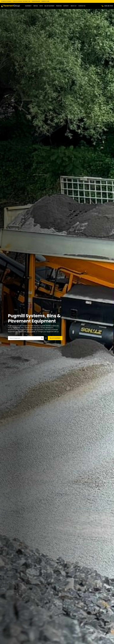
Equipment (28, 6)
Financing (59, 6)
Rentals (36, 6)
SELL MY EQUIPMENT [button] (55, 338)
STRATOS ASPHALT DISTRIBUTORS (22, 1)
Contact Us (82, 6)
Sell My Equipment (49, 6)
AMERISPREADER (36, 1)
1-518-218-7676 (108, 6)
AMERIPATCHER (45, 1)
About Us (73, 6)
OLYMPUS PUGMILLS (6, 1)
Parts (41, 6)
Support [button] (66, 6)
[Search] (26, 338)
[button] (29, 6)
